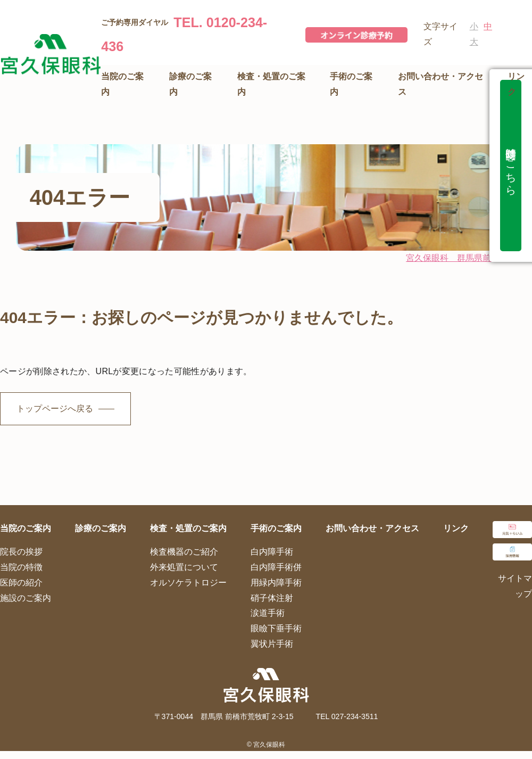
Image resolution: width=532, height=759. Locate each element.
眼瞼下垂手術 (276, 628)
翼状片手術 (272, 644)
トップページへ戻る (55, 409)
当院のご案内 (26, 528)
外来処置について (184, 567)
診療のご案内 (101, 528)
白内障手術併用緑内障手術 (276, 575)
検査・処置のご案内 (188, 528)
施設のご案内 (26, 598)
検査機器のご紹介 (184, 552)
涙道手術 (268, 613)
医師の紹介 (21, 583)
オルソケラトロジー (188, 583)
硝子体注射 (272, 598)
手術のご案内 (276, 528)
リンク (456, 528)
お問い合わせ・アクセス (372, 528)
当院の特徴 (21, 567)
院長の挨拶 (21, 552)
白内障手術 (272, 552)
